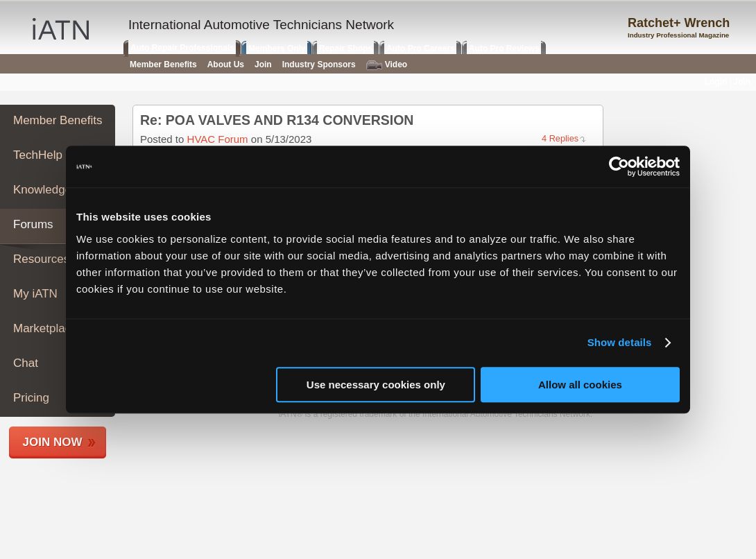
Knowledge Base (58, 190)
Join (263, 64)
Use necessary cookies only (376, 385)
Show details (620, 342)
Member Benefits (58, 120)
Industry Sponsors (319, 64)
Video (387, 65)
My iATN (35, 294)
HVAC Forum (218, 139)
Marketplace (45, 328)
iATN (61, 29)
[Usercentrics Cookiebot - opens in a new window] (619, 166)
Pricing (31, 398)
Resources (41, 259)
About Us (226, 64)
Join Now (53, 442)
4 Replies (560, 138)
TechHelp (38, 155)
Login (716, 82)
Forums (33, 224)
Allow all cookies (580, 385)
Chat (26, 363)
